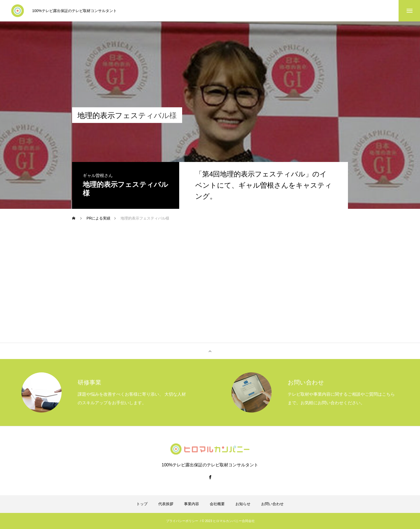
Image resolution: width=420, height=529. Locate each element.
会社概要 (217, 504)
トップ (142, 504)
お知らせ (243, 504)
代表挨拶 (166, 504)
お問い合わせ (272, 504)
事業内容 (192, 504)
